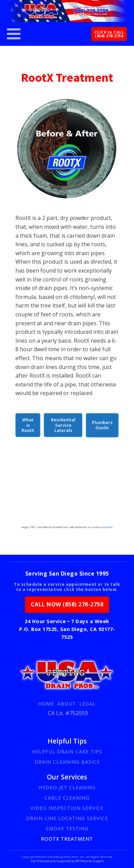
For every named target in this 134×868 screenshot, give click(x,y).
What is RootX (28, 425)
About (67, 704)
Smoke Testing (67, 828)
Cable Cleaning (67, 798)
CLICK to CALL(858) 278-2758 (109, 34)
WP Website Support (89, 861)
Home (46, 704)
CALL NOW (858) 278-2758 (67, 604)
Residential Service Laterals (63, 425)
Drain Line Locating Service (67, 818)
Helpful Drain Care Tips (67, 752)
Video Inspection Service (67, 808)
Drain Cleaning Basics (67, 762)
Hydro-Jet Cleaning (67, 787)
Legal (88, 704)
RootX (109, 527)
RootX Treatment (67, 839)
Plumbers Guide (102, 425)
